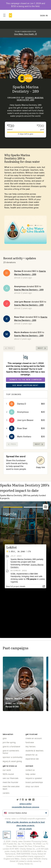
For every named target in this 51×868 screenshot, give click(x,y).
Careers (6, 793)
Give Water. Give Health (26, 34)
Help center (31, 774)
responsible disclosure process (26, 807)
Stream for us (32, 755)
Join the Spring (9, 742)
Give (5, 738)
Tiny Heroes (31, 746)
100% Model (8, 774)
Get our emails (26, 829)
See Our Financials (11, 778)
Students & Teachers (35, 751)
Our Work (7, 770)
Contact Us (30, 770)
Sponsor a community (13, 757)
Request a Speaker (34, 778)
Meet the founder (10, 782)
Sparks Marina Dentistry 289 (30, 99)
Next (42, 348)
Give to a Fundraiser (11, 746)
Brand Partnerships (34, 782)
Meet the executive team (11, 788)
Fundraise (30, 742)
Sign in (44, 16)
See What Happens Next (25, 385)
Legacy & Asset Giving (12, 761)
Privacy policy (26, 804)
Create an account (34, 738)
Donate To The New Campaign (26, 380)
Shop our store (32, 786)
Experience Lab (32, 759)
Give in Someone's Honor (11, 752)
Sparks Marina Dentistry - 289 (30, 273)
